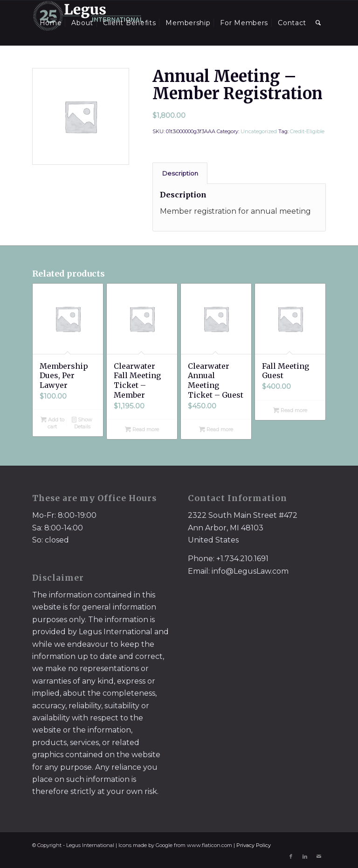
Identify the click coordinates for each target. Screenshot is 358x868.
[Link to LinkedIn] (305, 856)
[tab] (180, 173)
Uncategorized (259, 131)
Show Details (82, 423)
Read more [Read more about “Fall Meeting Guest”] (290, 410)
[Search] (318, 23)
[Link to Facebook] (291, 856)
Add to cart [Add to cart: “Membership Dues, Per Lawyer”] (52, 423)
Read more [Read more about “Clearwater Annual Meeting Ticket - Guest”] (216, 429)
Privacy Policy (254, 845)
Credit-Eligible (307, 131)
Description (180, 173)
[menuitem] (51, 23)
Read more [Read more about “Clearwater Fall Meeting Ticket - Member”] (142, 429)
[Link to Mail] (319, 856)
